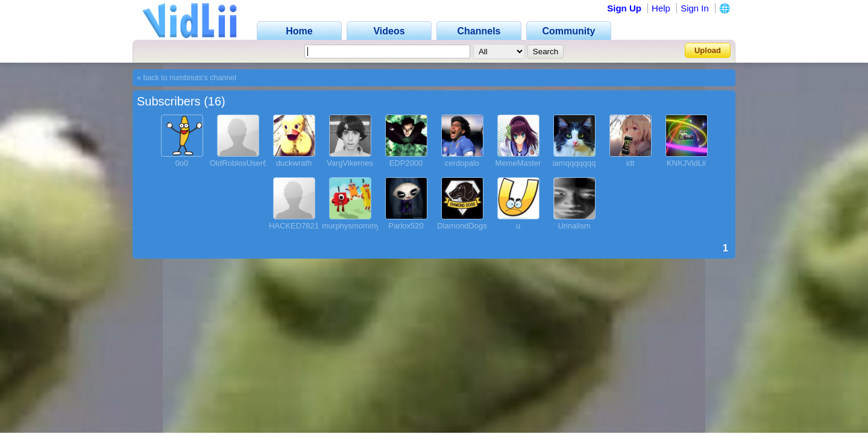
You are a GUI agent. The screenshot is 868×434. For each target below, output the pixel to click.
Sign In (695, 8)
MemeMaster (518, 163)
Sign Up (624, 8)
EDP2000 (406, 163)
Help (661, 8)
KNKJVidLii (686, 163)
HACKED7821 (294, 226)
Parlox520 (406, 226)
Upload (708, 50)
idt (631, 163)
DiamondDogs (462, 226)
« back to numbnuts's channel (187, 78)
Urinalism (574, 226)
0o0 (182, 163)
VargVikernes (350, 163)
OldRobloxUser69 (241, 163)
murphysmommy (351, 226)
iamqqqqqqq (574, 163)
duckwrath (294, 163)
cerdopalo (462, 163)
